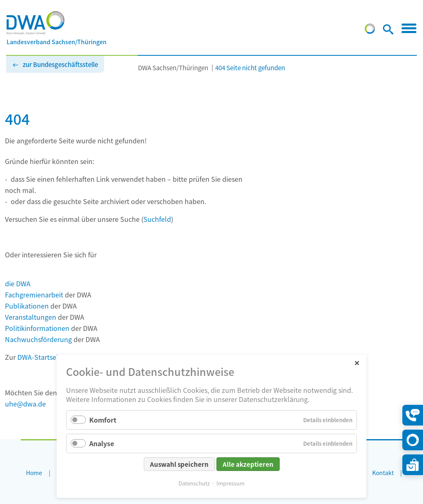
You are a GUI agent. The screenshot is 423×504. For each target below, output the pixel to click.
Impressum (231, 483)
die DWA (18, 283)
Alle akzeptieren (248, 464)
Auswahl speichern (179, 464)
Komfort (103, 420)
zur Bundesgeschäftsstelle (60, 64)
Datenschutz (194, 483)
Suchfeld (157, 219)
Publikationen (27, 306)
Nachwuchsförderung (38, 339)
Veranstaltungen (31, 317)
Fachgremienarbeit (34, 295)
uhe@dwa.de (25, 404)
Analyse (102, 443)
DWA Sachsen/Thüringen (173, 68)
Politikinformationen (37, 328)
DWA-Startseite (41, 357)
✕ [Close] (357, 363)
